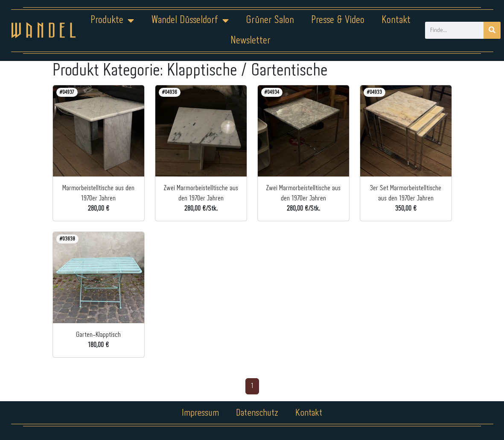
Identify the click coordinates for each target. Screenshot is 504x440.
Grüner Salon (270, 20)
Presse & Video (338, 20)
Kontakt (396, 20)
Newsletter (251, 41)
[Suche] (492, 30)
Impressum (200, 413)
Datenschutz (257, 413)
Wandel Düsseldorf (190, 20)
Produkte (112, 20)
